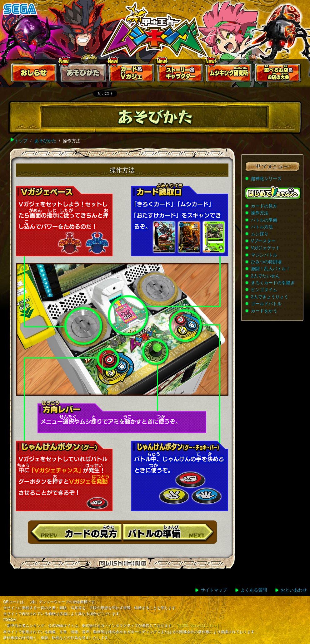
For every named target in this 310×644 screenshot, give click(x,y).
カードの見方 (264, 206)
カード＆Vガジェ (132, 74)
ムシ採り (260, 234)
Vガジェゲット (265, 248)
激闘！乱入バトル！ (271, 269)
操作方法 (260, 213)
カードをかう (264, 311)
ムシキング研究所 (229, 74)
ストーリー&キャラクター (181, 74)
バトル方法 (262, 227)
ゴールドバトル (266, 304)
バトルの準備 (264, 220)
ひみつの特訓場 (266, 262)
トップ (21, 141)
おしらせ (34, 74)
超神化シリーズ (266, 178)
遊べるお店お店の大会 (278, 74)
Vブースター (263, 241)
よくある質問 (254, 590)
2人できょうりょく (270, 297)
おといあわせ (294, 590)
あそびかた (83, 74)
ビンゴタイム (264, 290)
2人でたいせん (265, 276)
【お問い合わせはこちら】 (198, 626)
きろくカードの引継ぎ (273, 283)
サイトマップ (214, 590)
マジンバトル (264, 255)
